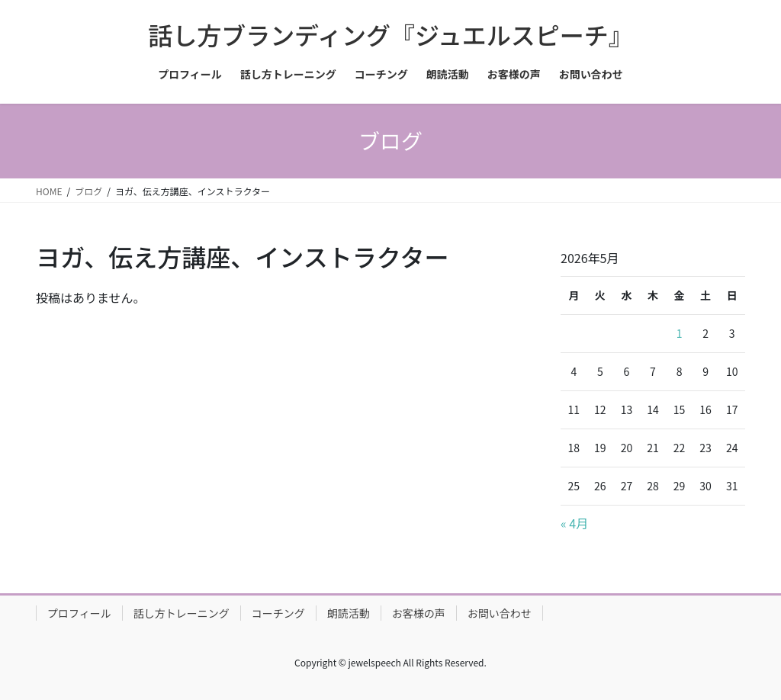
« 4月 (574, 523)
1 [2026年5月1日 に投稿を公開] (680, 333)
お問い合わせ (500, 613)
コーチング (278, 613)
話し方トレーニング (182, 613)
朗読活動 (349, 613)
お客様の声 (419, 613)
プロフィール (79, 613)
